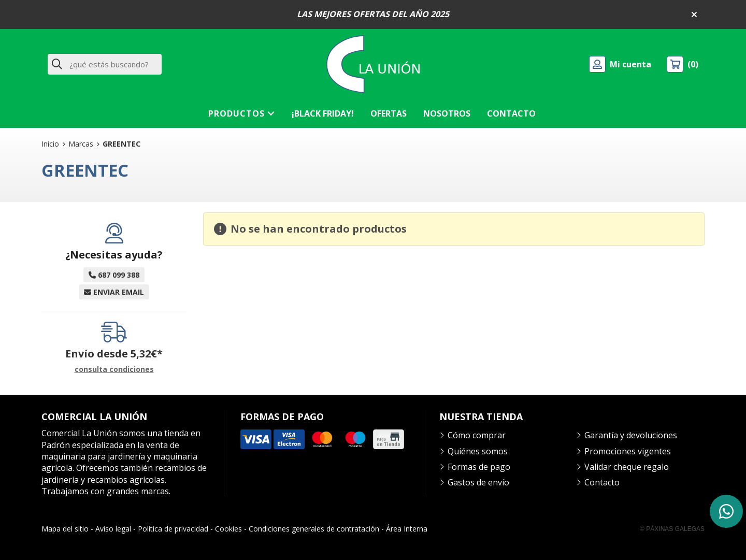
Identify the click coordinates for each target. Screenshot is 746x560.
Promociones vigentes (628, 451)
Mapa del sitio (65, 529)
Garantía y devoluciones (631, 435)
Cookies (228, 529)
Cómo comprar (477, 435)
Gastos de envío (478, 482)
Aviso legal (113, 529)
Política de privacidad (173, 529)
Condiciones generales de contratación (314, 529)
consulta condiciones (114, 370)
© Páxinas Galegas (672, 529)
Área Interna (407, 529)
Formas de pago (479, 467)
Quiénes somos (478, 451)
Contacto (602, 482)
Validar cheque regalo (627, 467)
